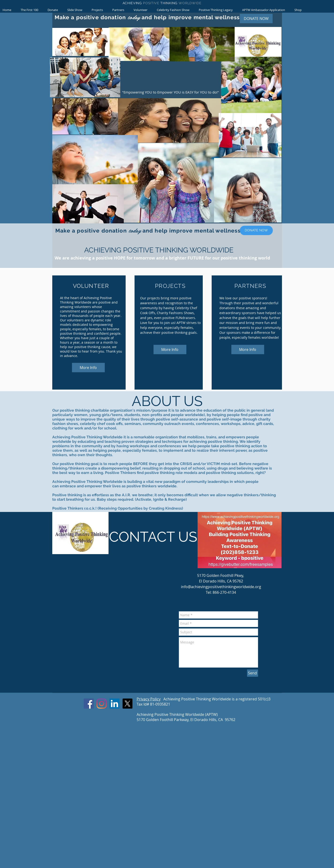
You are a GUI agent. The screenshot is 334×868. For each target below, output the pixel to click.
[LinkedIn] (114, 704)
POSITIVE (152, 3)
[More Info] (88, 368)
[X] (127, 704)
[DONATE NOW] (256, 19)
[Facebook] (89, 704)
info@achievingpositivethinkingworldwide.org (221, 587)
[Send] (253, 673)
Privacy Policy (149, 699)
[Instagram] (102, 704)
